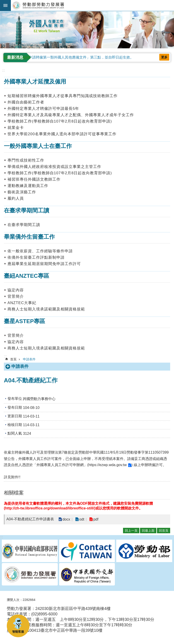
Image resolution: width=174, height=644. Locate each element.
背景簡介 (16, 296)
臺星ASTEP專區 (24, 321)
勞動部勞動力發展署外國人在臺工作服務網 (92, 5)
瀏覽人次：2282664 (21, 600)
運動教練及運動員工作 (28, 186)
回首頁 (164, 531)
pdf (96, 519)
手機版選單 (5, 5)
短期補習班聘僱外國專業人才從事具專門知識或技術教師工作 (63, 96)
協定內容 (16, 290)
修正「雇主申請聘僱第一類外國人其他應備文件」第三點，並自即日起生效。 (72, 57)
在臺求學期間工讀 (27, 210)
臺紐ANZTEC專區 (27, 276)
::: (1, 13)
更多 (164, 57)
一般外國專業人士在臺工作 (38, 146)
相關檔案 (14, 493)
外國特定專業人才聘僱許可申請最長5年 (43, 109)
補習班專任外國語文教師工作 (34, 179)
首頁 (13, 359)
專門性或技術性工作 (26, 160)
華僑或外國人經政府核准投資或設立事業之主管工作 (54, 167)
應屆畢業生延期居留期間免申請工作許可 (44, 264)
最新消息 (15, 57)
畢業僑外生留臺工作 (29, 237)
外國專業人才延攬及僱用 (35, 82)
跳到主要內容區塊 (2, 2)
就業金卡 (16, 128)
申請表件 (29, 359)
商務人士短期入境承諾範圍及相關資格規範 (46, 309)
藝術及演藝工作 (22, 192)
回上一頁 (131, 531)
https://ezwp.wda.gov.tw (108, 465)
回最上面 (148, 531)
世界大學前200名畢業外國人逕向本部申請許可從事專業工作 (62, 134)
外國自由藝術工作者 (26, 102)
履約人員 (16, 198)
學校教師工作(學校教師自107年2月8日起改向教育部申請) (60, 121)
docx (66, 519)
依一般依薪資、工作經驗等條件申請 (40, 251)
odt (82, 519)
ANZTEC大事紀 (22, 303)
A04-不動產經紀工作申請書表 (30, 519)
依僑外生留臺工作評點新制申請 (36, 257)
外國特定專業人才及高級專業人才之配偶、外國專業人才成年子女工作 (71, 115)
